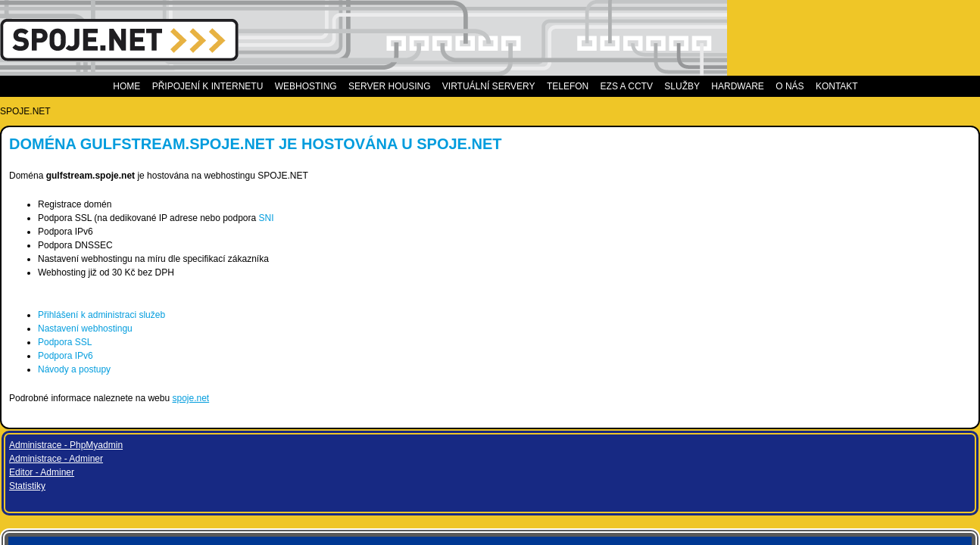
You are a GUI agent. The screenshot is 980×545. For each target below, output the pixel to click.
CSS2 (296, 450)
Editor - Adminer (721, 148)
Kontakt (826, 86)
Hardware (740, 86)
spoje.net (325, 398)
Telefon (584, 86)
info (822, 301)
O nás (786, 86)
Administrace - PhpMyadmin (745, 120)
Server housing (407, 86)
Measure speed (733, 335)
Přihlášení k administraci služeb (236, 315)
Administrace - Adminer (735, 134)
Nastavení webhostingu (219, 329)
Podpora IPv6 (200, 356)
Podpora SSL (199, 342)
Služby (689, 86)
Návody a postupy (208, 369)
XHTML (262, 450)
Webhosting (323, 86)
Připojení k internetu (225, 86)
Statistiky (707, 161)
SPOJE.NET (159, 111)
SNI (401, 218)
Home (145, 86)
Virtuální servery (507, 86)
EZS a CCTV (638, 86)
